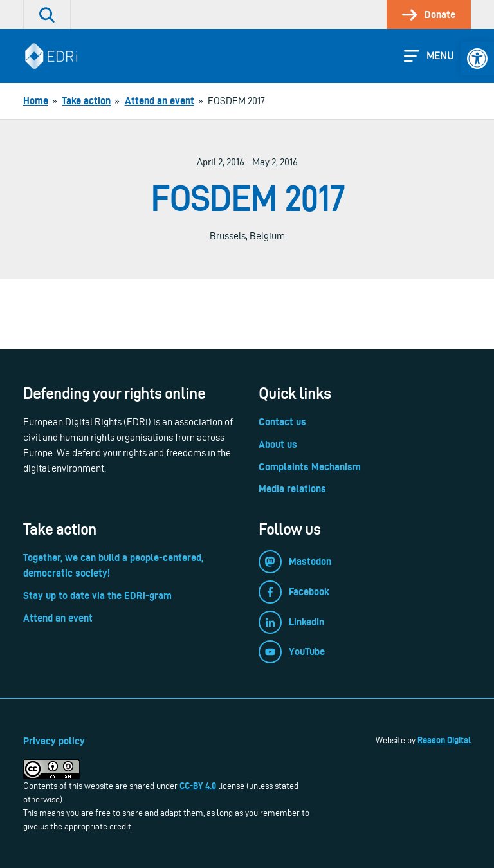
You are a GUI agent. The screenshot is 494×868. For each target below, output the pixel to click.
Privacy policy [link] (54, 741)
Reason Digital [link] (444, 740)
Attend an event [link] (58, 618)
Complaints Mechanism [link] (310, 467)
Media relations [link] (292, 489)
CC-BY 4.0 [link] (198, 786)
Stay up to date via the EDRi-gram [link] (97, 596)
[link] (477, 59)
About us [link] (278, 444)
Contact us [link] (282, 422)
